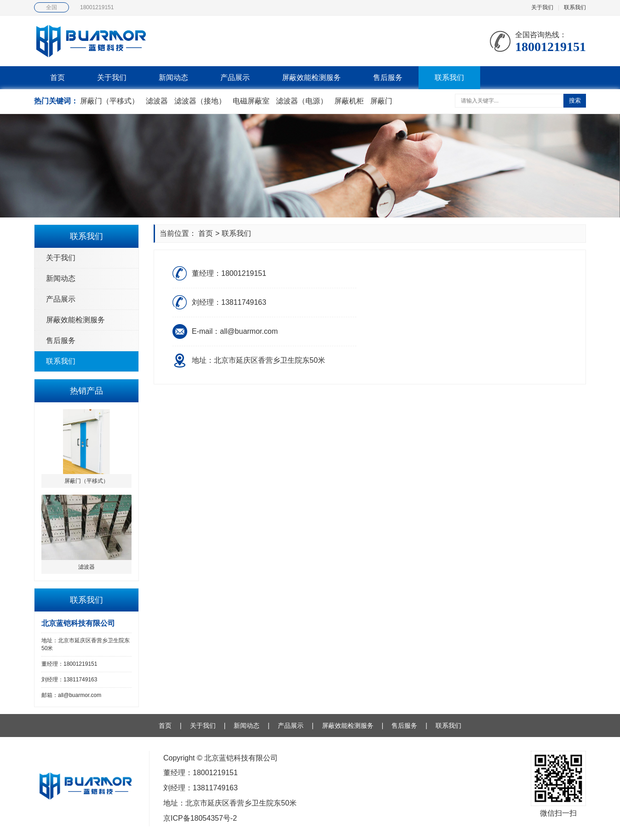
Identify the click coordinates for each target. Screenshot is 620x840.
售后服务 (388, 77)
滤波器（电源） (302, 101)
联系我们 (575, 7)
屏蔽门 (381, 101)
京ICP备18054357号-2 (200, 818)
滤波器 (157, 101)
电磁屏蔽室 (251, 101)
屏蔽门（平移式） (109, 101)
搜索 (575, 100)
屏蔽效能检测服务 (311, 77)
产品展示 (235, 77)
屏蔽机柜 (349, 101)
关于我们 (542, 7)
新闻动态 (173, 77)
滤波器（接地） (200, 101)
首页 (57, 77)
